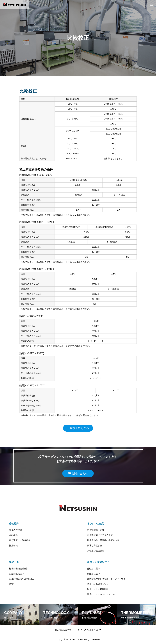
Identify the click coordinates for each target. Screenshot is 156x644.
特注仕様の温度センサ (98, 584)
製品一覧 (14, 562)
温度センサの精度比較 (98, 589)
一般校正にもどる (78, 428)
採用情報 (13, 545)
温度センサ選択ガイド (99, 562)
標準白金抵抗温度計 (19, 569)
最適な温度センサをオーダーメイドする (106, 579)
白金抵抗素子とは (96, 530)
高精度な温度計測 (96, 551)
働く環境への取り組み (20, 540)
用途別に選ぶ (94, 574)
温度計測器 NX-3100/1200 (22, 579)
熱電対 (12, 584)
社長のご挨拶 (16, 530)
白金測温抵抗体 (17, 574)
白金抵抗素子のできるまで (100, 535)
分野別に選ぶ (94, 569)
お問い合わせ (78, 474)
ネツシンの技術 (96, 524)
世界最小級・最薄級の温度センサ (103, 540)
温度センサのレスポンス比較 (101, 594)
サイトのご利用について (90, 630)
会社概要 (13, 535)
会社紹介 (14, 524)
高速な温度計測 (95, 545)
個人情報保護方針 (63, 630)
